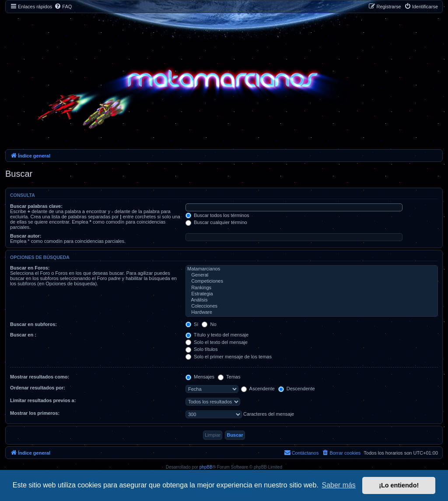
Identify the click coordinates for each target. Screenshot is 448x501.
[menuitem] (63, 7)
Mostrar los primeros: (35, 413)
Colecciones (312, 306)
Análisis (312, 300)
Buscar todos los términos (217, 215)
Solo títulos (201, 349)
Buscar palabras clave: (36, 206)
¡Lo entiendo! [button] (399, 485)
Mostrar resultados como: (40, 377)
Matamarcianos (312, 269)
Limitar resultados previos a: (43, 400)
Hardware (312, 312)
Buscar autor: (26, 236)
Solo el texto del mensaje (217, 342)
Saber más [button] (339, 485)
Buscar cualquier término (216, 222)
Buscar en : (23, 335)
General (312, 275)
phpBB (206, 467)
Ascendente (258, 389)
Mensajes (200, 377)
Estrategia (312, 294)
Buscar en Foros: (30, 268)
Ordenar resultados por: (38, 388)
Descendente (297, 389)
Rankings (312, 288)
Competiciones (312, 281)
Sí (192, 324)
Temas (229, 377)
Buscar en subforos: (33, 324)
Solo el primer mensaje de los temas (229, 357)
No (209, 324)
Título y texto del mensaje (217, 335)
